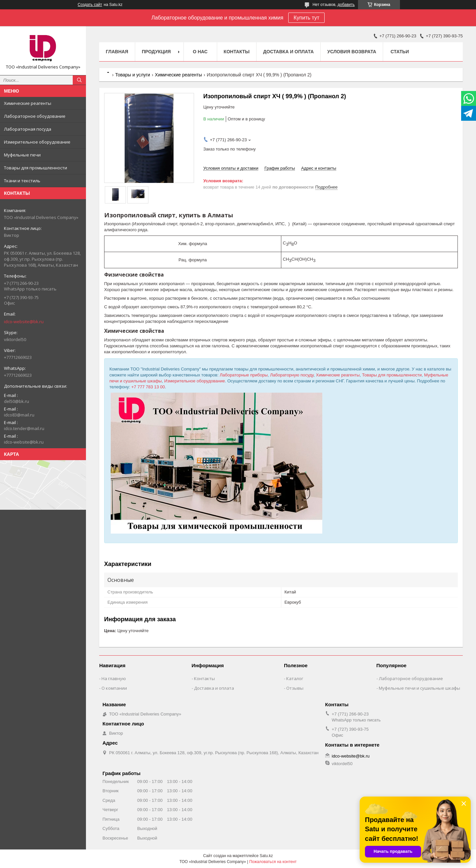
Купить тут (306, 18)
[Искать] (79, 80)
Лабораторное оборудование (411, 678)
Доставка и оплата (288, 52)
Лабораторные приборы (244, 375)
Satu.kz (266, 856)
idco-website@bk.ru (24, 322)
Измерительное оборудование (37, 142)
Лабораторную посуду (292, 375)
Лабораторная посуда (28, 129)
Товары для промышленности (36, 168)
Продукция (156, 52)
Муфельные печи (22, 155)
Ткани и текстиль (22, 181)
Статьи (400, 52)
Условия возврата (352, 52)
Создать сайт (90, 5)
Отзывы (295, 688)
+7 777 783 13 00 (148, 387)
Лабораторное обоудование (35, 116)
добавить (346, 5)
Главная (117, 52)
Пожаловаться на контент (273, 862)
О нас (200, 52)
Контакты (237, 52)
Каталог (295, 678)
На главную (114, 678)
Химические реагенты (28, 103)
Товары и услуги (133, 75)
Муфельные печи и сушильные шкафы (419, 688)
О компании (114, 688)
